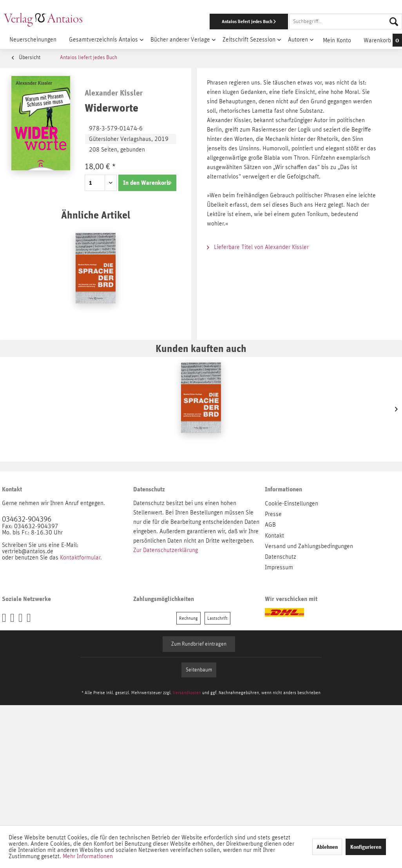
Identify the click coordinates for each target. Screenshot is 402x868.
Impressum (279, 567)
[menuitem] (261, 22)
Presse (273, 514)
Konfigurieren (366, 847)
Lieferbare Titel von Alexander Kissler (258, 247)
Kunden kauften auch (201, 348)
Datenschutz (281, 557)
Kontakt (274, 536)
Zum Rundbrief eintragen (199, 644)
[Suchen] (394, 22)
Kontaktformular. (81, 558)
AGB (270, 525)
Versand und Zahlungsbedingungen (309, 546)
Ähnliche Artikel (96, 215)
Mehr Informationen (88, 856)
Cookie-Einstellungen (292, 503)
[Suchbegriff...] (346, 22)
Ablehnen (327, 847)
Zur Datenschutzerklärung (166, 550)
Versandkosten (187, 693)
